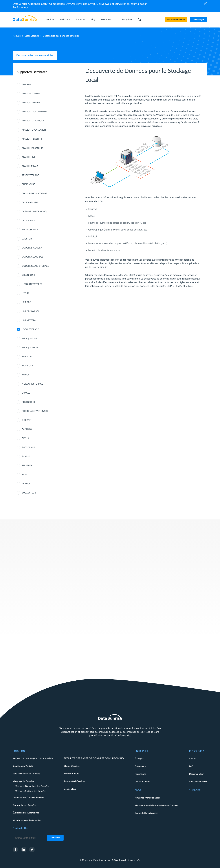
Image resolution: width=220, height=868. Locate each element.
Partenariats (140, 774)
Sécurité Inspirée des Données (27, 820)
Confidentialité (123, 736)
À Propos (139, 759)
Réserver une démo (176, 20)
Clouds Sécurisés (72, 766)
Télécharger (199, 20)
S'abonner (55, 838)
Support (195, 790)
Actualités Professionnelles (147, 798)
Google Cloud (70, 789)
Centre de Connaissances (146, 813)
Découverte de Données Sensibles (28, 798)
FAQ (191, 766)
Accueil (17, 36)
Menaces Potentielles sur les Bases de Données (157, 806)
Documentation (197, 774)
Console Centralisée (198, 782)
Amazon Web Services (74, 781)
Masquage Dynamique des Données (32, 786)
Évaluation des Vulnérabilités (26, 813)
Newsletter (20, 828)
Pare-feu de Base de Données (26, 774)
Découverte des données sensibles (35, 55)
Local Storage (32, 36)
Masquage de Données (23, 781)
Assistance (65, 20)
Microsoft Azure (71, 774)
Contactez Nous (142, 782)
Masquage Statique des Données (30, 791)
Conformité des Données (24, 805)
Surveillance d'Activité (23, 766)
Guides (192, 759)
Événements (140, 766)
